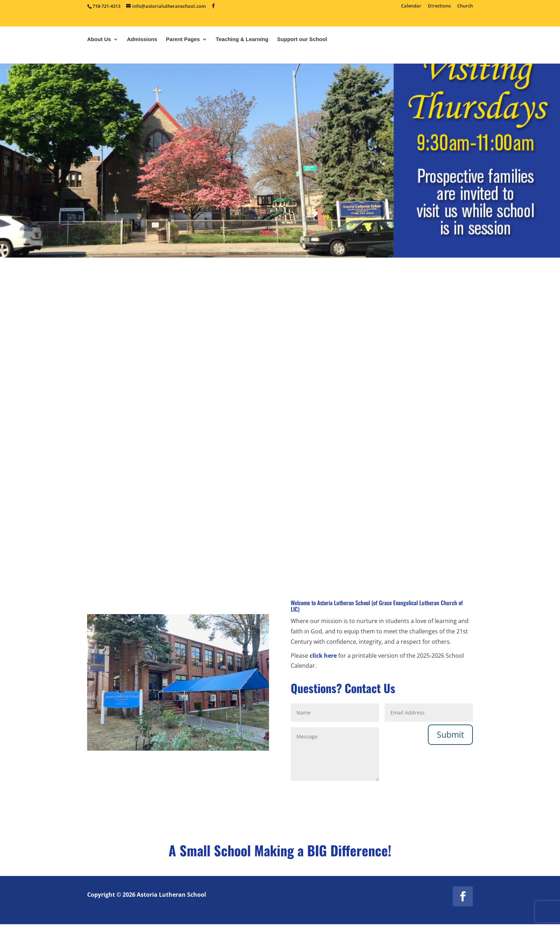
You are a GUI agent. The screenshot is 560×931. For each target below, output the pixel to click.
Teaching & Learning (242, 59)
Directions (439, 6)
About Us (99, 59)
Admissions (142, 59)
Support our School (302, 59)
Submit (450, 734)
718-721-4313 (106, 6)
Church (465, 6)
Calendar (411, 6)
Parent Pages (183, 59)
